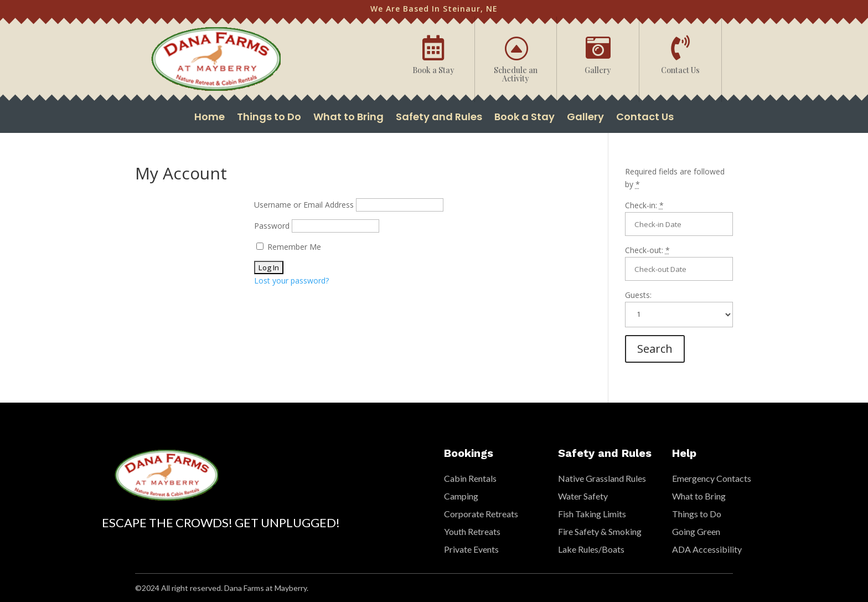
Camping (461, 496)
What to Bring (348, 118)
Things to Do (269, 118)
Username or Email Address (304, 205)
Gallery (585, 118)
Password (272, 226)
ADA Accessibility (707, 549)
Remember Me (289, 247)
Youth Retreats (472, 531)
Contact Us (645, 118)
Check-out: (647, 250)
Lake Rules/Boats (591, 549)
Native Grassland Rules (602, 478)
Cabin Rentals (470, 478)
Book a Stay (525, 118)
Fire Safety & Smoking (600, 531)
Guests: (638, 295)
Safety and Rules (439, 118)
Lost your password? (291, 281)
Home (210, 118)
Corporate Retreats (481, 514)
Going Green (696, 531)
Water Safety (583, 496)
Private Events (471, 549)
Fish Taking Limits (592, 514)
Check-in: (644, 205)
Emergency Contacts (712, 478)
